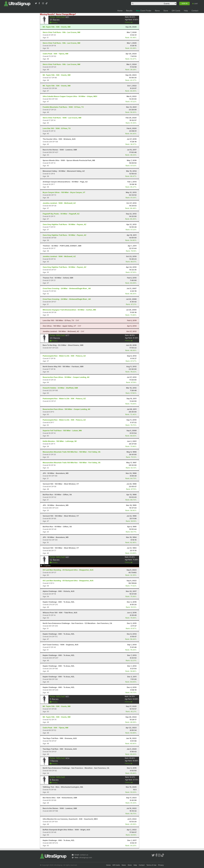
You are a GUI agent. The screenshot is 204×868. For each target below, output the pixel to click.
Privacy (161, 865)
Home (120, 11)
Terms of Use (151, 865)
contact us (84, 855)
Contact (195, 11)
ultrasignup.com (86, 857)
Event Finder (144, 11)
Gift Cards (176, 11)
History (129, 22)
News (157, 11)
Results (129, 11)
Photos (54, 22)
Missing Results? (47, 14)
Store (166, 11)
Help (186, 11)
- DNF (61, 320)
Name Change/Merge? (66, 14)
